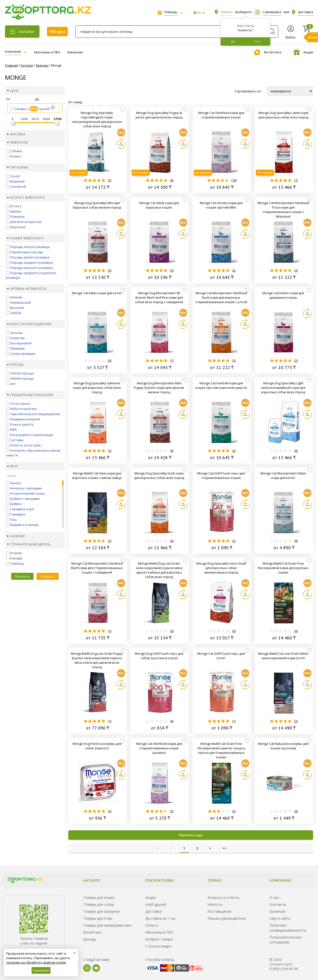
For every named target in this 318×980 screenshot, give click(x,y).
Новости (215, 904)
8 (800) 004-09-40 (284, 969)
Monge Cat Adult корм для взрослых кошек (159, 205)
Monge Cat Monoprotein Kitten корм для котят (283, 475)
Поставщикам (219, 911)
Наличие (16, 536)
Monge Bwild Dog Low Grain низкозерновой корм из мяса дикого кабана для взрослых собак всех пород (159, 570)
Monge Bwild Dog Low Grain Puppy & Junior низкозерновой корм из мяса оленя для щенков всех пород (97, 660)
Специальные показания (30, 395)
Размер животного (25, 238)
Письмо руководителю (227, 918)
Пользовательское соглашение (286, 940)
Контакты (278, 904)
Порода (15, 364)
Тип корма (18, 167)
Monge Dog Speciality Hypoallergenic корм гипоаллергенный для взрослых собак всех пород (97, 119)
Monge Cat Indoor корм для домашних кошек (283, 295)
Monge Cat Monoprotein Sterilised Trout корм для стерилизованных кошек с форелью (283, 210)
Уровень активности (26, 289)
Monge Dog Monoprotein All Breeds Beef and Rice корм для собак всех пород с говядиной (159, 297)
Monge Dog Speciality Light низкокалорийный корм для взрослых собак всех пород (283, 388)
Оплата (152, 925)
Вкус (13, 466)
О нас (274, 897)
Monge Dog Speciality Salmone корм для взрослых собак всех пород (97, 388)
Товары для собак (99, 904)
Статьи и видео (159, 946)
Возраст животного (26, 197)
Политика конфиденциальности (288, 928)
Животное (17, 142)
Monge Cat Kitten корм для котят (97, 293)
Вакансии (75, 52)
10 (234, 180)
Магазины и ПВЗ (47, 52)
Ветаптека (267, 52)
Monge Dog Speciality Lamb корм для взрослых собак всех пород (283, 115)
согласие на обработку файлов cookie (36, 962)
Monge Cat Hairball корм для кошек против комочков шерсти (221, 385)
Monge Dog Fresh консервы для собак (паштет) (97, 746)
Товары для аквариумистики (107, 925)
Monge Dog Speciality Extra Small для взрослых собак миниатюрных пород (221, 568)
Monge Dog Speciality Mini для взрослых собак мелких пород (97, 205)
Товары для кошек (99, 897)
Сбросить (48, 576)
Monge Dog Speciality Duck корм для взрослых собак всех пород (159, 475)
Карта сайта (280, 918)
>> (224, 848)
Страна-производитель (29, 544)
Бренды (90, 939)
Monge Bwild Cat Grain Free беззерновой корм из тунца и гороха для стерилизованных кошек (221, 750)
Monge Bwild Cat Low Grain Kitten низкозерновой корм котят (283, 656)
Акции (303, 52)
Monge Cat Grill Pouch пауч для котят (221, 656)
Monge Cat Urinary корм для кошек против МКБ (221, 205)
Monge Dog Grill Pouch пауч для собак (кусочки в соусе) (159, 656)
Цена (13, 91)
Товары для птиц (98, 918)
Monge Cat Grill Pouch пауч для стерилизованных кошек (221, 475)
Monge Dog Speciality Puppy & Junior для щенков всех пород (159, 115)
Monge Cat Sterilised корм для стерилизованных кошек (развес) (159, 748)
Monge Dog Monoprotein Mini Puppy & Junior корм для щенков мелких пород (159, 388)
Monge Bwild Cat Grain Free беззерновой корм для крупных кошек (283, 568)
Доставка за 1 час (161, 918)
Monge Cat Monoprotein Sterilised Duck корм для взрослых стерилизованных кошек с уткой (221, 297)
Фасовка (16, 134)
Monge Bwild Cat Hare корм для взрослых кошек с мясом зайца (97, 475)
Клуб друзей (156, 904)
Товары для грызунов (101, 911)
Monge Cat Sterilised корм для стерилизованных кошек (221, 115)
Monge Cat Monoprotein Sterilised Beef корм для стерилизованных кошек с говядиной (97, 568)
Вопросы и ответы (223, 897)
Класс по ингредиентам (29, 324)
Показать (22, 576)
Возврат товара (159, 939)
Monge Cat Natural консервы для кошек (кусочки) (283, 746)
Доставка (153, 911)
